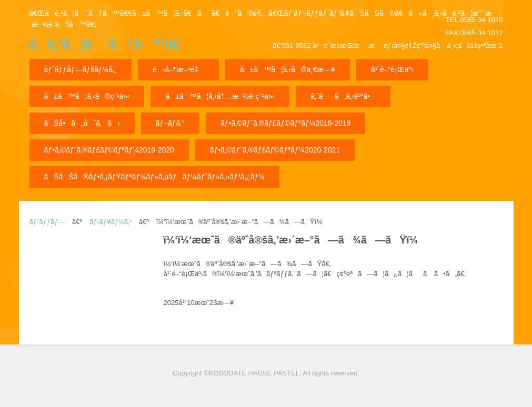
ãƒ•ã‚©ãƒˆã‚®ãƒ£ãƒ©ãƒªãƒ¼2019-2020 (109, 150)
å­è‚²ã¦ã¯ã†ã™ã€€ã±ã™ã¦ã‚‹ (105, 48)
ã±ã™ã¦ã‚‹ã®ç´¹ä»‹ (87, 96)
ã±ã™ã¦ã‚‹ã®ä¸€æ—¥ (288, 69)
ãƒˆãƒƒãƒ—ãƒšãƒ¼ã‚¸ (81, 69)
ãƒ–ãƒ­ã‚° (170, 123)
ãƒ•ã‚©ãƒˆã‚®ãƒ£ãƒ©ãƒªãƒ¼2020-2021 (275, 150)
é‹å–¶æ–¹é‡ (178, 69)
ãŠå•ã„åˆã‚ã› (82, 123)
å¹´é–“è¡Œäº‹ (392, 69)
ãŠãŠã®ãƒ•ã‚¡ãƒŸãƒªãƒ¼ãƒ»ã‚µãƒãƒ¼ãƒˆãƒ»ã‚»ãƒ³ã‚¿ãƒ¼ (155, 177)
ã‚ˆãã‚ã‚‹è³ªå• (343, 96)
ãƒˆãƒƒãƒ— (47, 222)
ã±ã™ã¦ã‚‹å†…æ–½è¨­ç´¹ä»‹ (220, 96)
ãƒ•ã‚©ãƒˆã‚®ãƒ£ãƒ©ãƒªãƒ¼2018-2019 (285, 123)
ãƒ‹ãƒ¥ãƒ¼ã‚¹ (111, 222)
